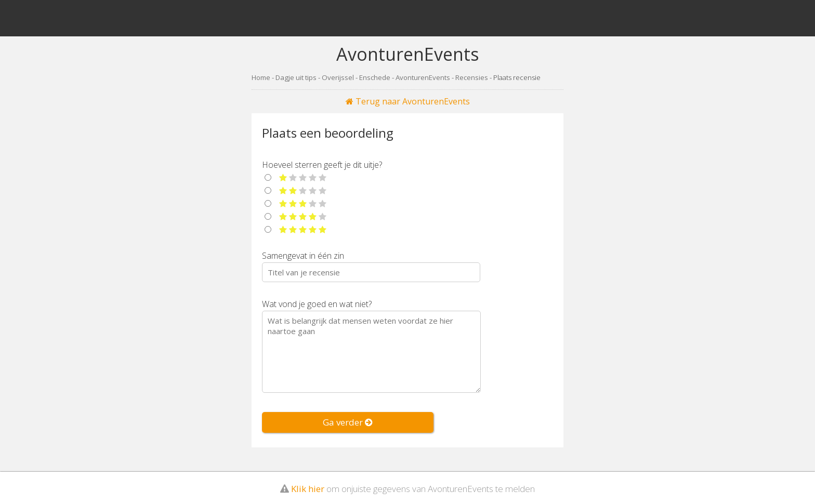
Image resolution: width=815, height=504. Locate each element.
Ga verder (348, 422)
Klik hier (308, 485)
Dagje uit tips (296, 77)
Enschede (375, 77)
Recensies (472, 77)
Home (261, 77)
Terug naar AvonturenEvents (408, 101)
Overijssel (338, 77)
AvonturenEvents (423, 77)
